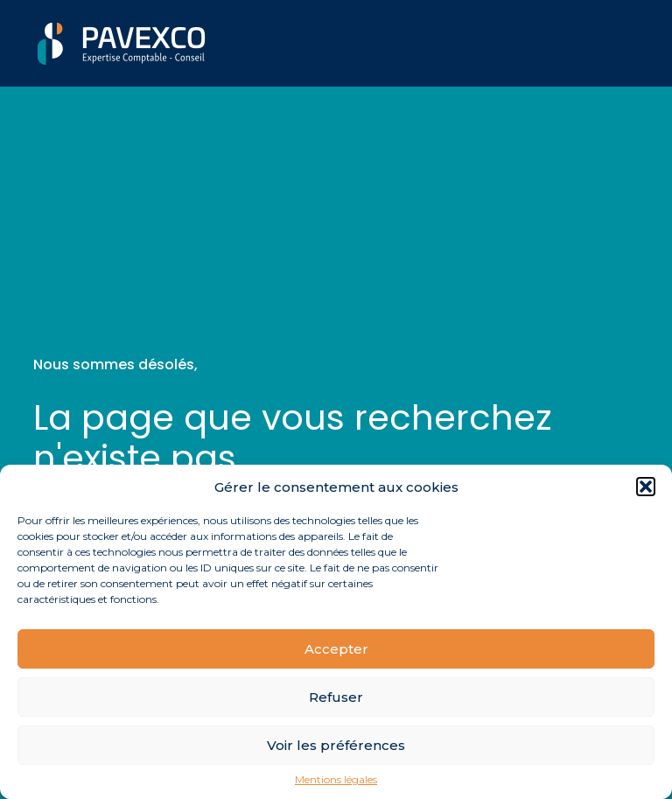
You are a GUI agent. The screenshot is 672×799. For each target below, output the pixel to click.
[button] (646, 487)
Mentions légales (336, 780)
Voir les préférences (336, 745)
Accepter (336, 649)
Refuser (336, 697)
